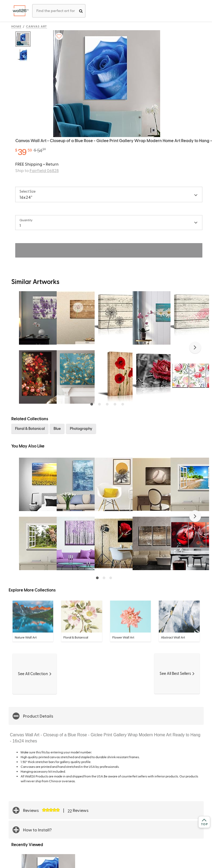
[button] (195, 348)
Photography (81, 428)
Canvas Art (36, 26)
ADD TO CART (109, 250)
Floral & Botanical (30, 428)
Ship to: (37, 170)
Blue (57, 428)
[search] (81, 11)
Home (16, 26)
